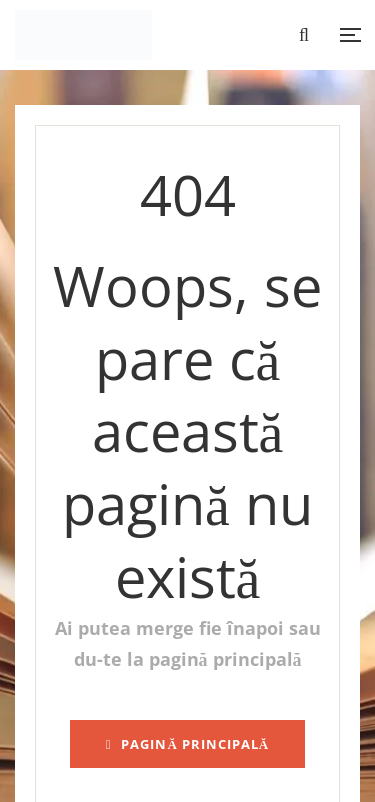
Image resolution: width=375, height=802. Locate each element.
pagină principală (188, 744)
